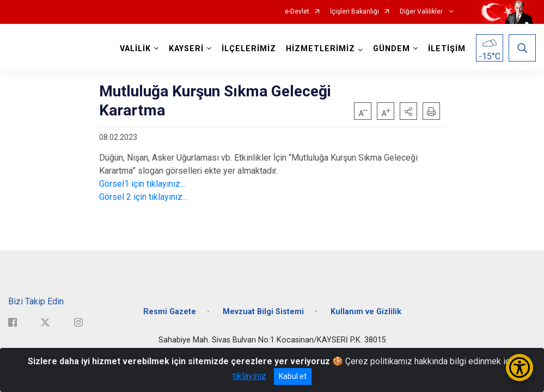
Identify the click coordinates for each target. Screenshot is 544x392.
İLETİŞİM (447, 49)
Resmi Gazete (170, 312)
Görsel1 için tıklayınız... (142, 184)
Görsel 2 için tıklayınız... (143, 197)
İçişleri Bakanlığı (354, 12)
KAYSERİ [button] (186, 49)
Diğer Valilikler (422, 12)
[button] (408, 111)
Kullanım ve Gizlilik (366, 312)
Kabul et (293, 376)
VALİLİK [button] (135, 49)
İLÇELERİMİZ (249, 49)
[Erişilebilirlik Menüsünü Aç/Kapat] (519, 367)
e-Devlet (297, 12)
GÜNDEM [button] (392, 49)
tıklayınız (249, 376)
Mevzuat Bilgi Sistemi (263, 312)
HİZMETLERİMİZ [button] (320, 49)
